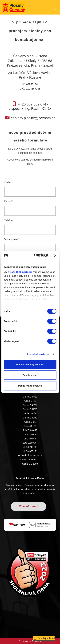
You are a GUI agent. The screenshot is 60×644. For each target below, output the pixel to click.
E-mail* (8, 201)
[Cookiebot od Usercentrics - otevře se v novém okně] (36, 256)
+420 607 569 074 (32, 104)
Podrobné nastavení (38, 354)
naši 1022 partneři (21, 272)
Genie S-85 (30, 422)
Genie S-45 (30, 401)
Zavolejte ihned (44, 638)
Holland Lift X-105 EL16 (30, 455)
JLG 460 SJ (30, 439)
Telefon (8, 220)
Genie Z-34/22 (30, 397)
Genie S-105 (30, 426)
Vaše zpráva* (12, 239)
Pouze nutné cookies (30, 386)
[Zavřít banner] (55, 256)
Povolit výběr (30, 375)
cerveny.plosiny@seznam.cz (33, 118)
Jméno (8, 182)
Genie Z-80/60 (30, 418)
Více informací (28, 506)
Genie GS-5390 (30, 464)
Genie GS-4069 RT (30, 460)
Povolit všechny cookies (30, 365)
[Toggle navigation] (55, 7)
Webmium (36, 641)
